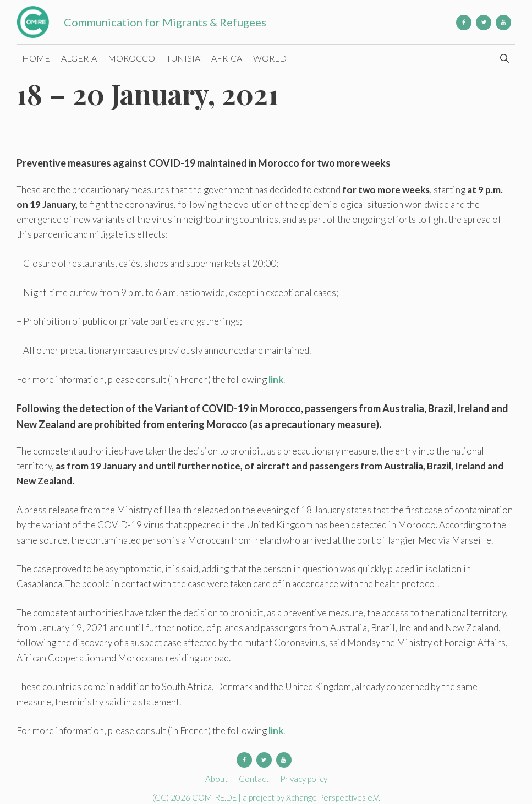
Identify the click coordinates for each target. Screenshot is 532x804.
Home (36, 58)
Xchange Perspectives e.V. (333, 797)
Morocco (131, 58)
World (270, 58)
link (276, 379)
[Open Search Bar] (504, 58)
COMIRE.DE (215, 797)
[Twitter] (484, 23)
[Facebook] (464, 23)
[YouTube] (503, 23)
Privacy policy (304, 779)
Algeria (79, 58)
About (216, 779)
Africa (227, 58)
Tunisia (183, 58)
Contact (254, 779)
